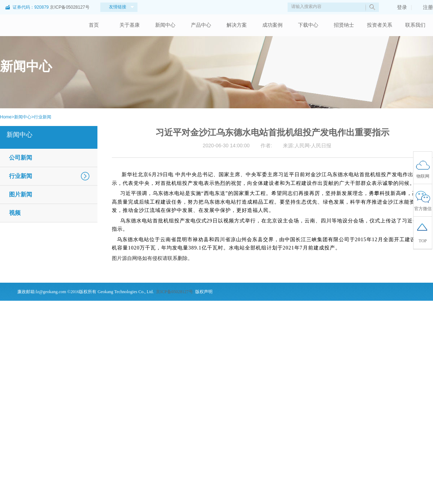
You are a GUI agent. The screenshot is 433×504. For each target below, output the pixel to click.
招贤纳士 (344, 25)
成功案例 (272, 25)
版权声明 (204, 292)
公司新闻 (21, 158)
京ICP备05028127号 (69, 7)
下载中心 (308, 25)
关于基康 (130, 25)
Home (6, 117)
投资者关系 (380, 25)
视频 (15, 213)
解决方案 (237, 25)
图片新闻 (21, 194)
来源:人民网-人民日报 (307, 145)
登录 (398, 7)
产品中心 (201, 25)
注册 (424, 7)
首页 (94, 25)
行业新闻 (43, 117)
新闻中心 (165, 25)
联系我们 (415, 25)
